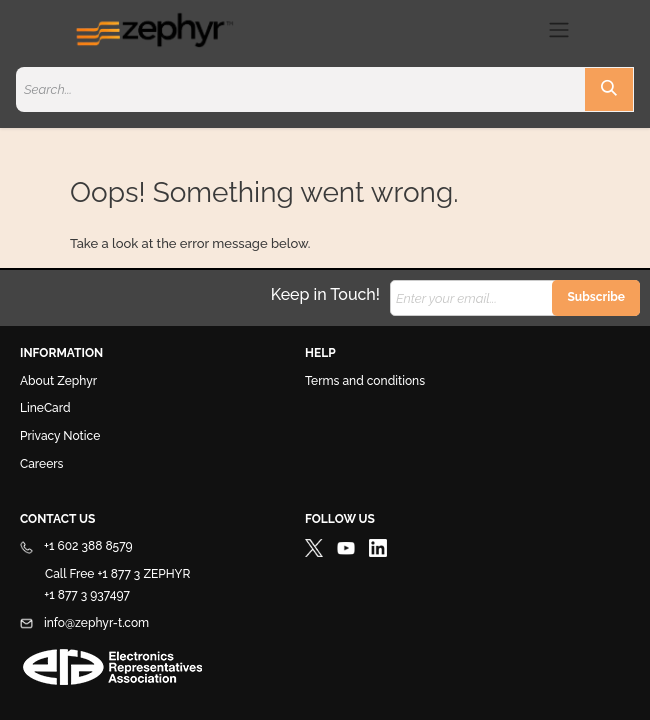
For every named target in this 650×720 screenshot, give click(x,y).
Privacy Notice (60, 436)
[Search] (609, 89)
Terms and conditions (365, 381)
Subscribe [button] (596, 297)
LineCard (45, 408)
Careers (41, 464)
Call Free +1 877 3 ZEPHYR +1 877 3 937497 (105, 584)
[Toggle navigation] (559, 29)
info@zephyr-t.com (84, 623)
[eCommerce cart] (522, 30)
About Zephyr (58, 381)
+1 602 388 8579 (76, 546)
